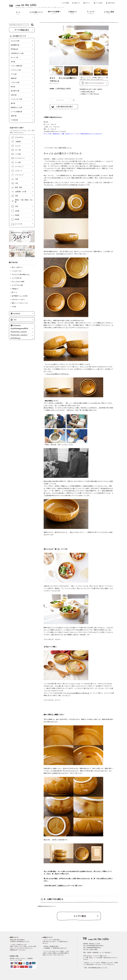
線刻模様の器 (15, 45)
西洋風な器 (14, 49)
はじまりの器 (15, 41)
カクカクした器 (16, 70)
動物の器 (14, 78)
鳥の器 (13, 87)
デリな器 (14, 74)
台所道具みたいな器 (17, 53)
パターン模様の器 (16, 66)
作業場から (15, 289)
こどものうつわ (17, 271)
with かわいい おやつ (18, 300)
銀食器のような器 (16, 107)
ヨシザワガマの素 (17, 285)
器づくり (14, 292)
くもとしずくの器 (16, 99)
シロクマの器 (15, 82)
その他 (14, 307)
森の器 (13, 103)
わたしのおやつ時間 (18, 282)
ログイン (88, 3)
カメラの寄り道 (17, 278)
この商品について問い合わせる (89, 94)
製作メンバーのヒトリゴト (20, 303)
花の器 (13, 62)
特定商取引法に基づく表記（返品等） (91, 89)
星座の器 (14, 116)
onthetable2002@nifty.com (94, 948)
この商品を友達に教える (87, 92)
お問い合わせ (111, 3)
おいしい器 (14, 57)
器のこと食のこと (17, 267)
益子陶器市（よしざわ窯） (20, 296)
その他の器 (14, 120)
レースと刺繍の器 (16, 112)
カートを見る (99, 3)
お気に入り (77, 3)
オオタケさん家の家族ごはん (21, 275)
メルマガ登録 (65, 3)
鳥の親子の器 (15, 91)
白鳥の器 (14, 95)
